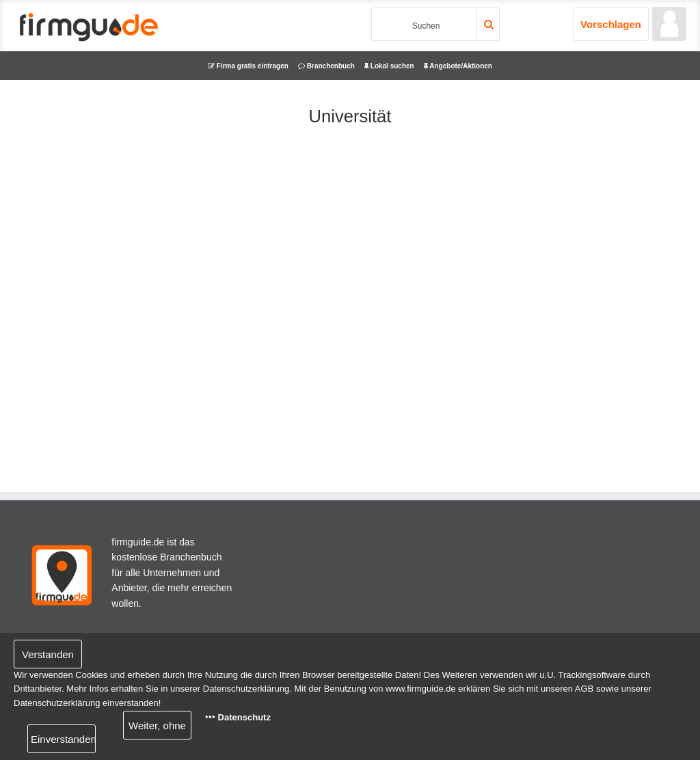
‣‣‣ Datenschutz (238, 717)
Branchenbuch (326, 66)
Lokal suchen (389, 66)
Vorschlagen (611, 24)
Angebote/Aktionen (458, 66)
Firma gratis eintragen (248, 66)
